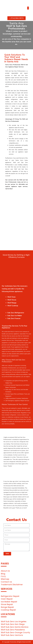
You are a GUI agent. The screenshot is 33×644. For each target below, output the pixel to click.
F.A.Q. (3, 576)
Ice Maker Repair (9, 602)
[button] (28, 8)
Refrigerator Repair (10, 596)
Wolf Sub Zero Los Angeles (14, 622)
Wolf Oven (11, 297)
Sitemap (5, 579)
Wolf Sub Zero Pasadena (13, 630)
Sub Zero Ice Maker (15, 316)
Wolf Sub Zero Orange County (15, 632)
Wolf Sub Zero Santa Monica (15, 627)
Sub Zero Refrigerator (16, 313)
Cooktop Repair (8, 610)
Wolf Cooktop (13, 306)
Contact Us (6, 582)
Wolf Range (12, 303)
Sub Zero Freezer (14, 318)
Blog (3, 574)
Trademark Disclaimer (12, 585)
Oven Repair (7, 599)
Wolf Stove (12, 300)
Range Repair (7, 607)
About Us (5, 571)
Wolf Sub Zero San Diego (13, 624)
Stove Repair (7, 604)
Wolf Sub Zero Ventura (12, 635)
